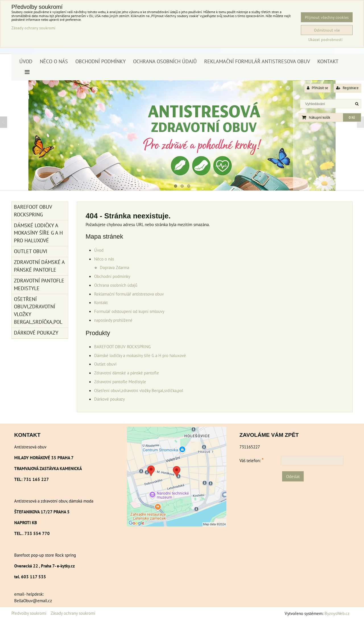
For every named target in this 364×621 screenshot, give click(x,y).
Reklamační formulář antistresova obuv (257, 61)
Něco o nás (54, 61)
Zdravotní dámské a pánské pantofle (127, 373)
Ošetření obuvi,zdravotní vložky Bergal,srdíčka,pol (139, 390)
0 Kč (352, 117)
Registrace (347, 88)
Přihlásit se (318, 88)
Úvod (26, 61)
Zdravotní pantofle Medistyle (120, 382)
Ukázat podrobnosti (325, 40)
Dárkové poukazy (109, 399)
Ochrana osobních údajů (165, 61)
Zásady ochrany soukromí (73, 613)
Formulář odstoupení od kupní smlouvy (129, 311)
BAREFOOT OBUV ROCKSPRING (122, 347)
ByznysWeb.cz (337, 613)
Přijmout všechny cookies (327, 17)
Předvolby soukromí (29, 613)
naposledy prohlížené (113, 320)
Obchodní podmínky (101, 61)
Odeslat (293, 476)
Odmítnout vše (327, 30)
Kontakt (328, 61)
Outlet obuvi (105, 364)
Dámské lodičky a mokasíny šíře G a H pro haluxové (140, 355)
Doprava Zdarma (114, 267)
